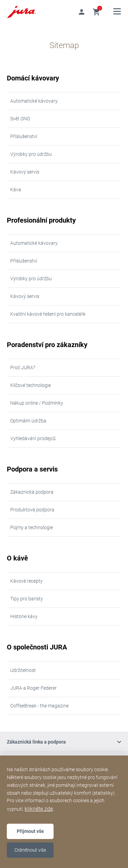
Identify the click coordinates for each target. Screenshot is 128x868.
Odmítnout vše (30, 850)
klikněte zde (39, 809)
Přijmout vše (30, 831)
